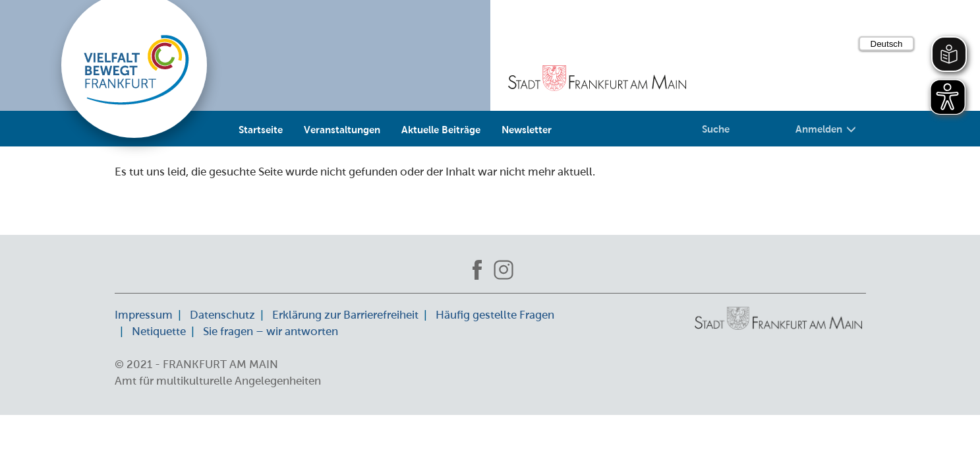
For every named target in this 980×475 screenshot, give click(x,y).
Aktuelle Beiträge (441, 129)
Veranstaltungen (342, 129)
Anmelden (826, 129)
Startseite (261, 129)
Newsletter (527, 129)
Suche (716, 129)
